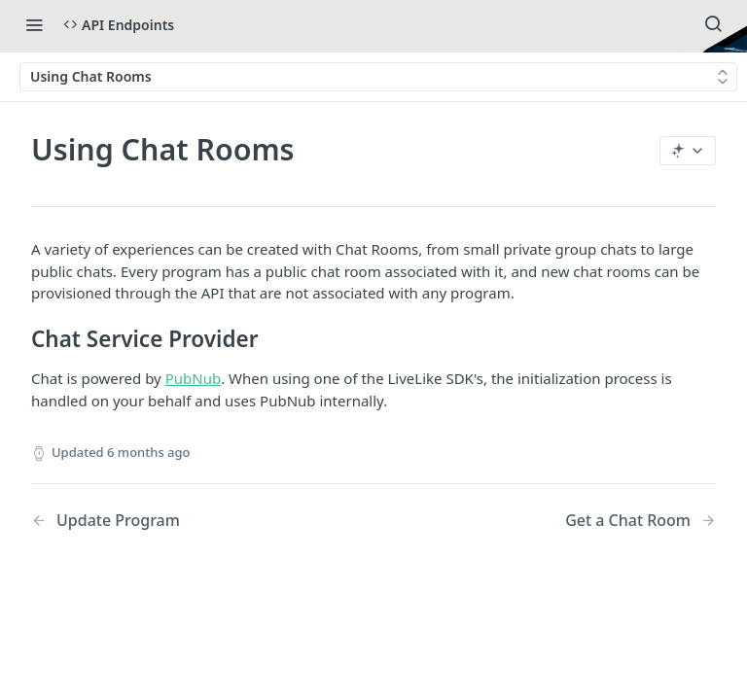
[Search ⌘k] (713, 24)
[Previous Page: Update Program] (178, 521)
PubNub (193, 378)
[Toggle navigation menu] (34, 24)
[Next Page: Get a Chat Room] (640, 521)
